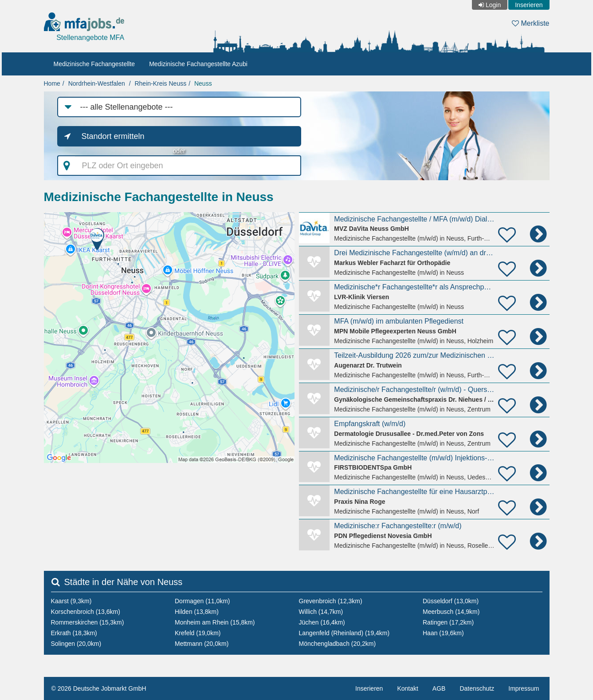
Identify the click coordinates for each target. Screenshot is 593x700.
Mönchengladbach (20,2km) (338, 644)
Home (52, 83)
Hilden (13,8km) (197, 612)
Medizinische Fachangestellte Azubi (198, 64)
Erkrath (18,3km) (74, 633)
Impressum (524, 688)
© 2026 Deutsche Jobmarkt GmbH (99, 688)
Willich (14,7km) (321, 612)
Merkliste (530, 23)
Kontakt (407, 688)
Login (493, 5)
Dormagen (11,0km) (202, 601)
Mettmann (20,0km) (202, 644)
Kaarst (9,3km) (71, 601)
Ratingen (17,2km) (448, 622)
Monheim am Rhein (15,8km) (215, 622)
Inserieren (529, 5)
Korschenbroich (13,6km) (86, 612)
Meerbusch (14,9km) (451, 612)
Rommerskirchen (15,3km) (88, 622)
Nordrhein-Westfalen (97, 83)
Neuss (203, 83)
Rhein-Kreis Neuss (160, 83)
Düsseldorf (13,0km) (451, 601)
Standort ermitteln (113, 136)
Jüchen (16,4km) (322, 622)
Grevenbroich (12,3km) (331, 601)
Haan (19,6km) (443, 633)
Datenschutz (477, 688)
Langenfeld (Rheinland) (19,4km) (344, 633)
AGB (439, 688)
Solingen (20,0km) (76, 644)
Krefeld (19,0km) (198, 633)
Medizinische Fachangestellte (94, 64)
